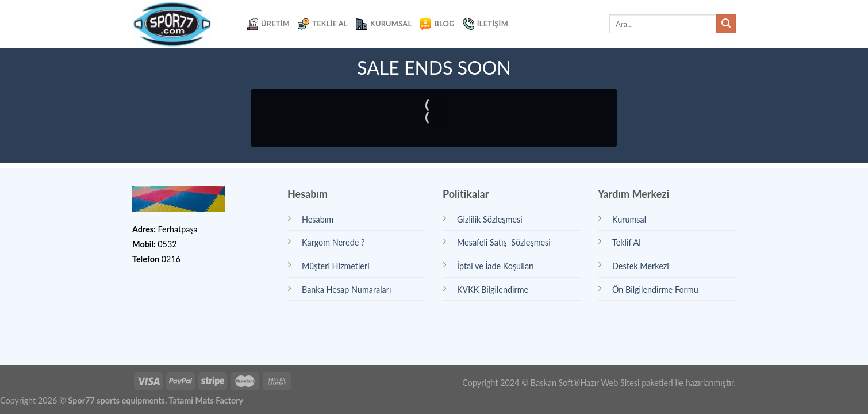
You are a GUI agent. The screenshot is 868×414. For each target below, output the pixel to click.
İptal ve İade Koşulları (496, 266)
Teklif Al (323, 24)
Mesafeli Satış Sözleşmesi (504, 242)
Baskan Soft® (555, 383)
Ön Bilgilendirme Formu (655, 290)
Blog (437, 24)
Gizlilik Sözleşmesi (490, 219)
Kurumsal (384, 24)
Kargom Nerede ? (333, 242)
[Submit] (726, 24)
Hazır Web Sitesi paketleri (627, 383)
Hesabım (318, 219)
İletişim (485, 24)
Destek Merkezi (641, 266)
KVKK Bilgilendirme (493, 290)
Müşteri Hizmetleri (336, 266)
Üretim (268, 24)
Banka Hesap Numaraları (346, 290)
